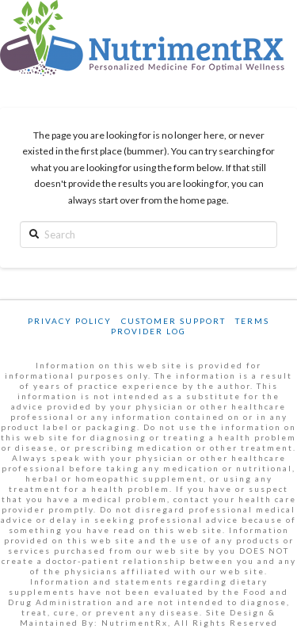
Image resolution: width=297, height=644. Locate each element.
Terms (252, 321)
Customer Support (173, 321)
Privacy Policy (70, 321)
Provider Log (148, 331)
